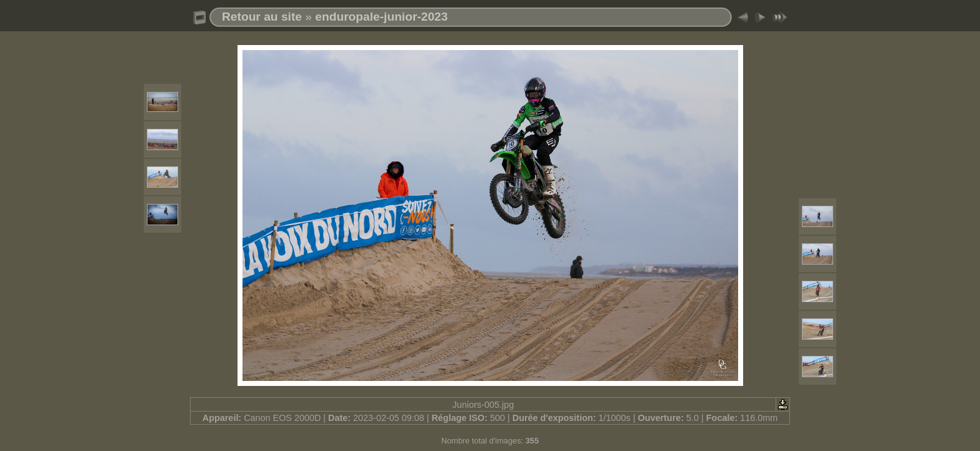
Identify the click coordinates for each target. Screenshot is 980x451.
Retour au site (262, 17)
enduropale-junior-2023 (381, 17)
